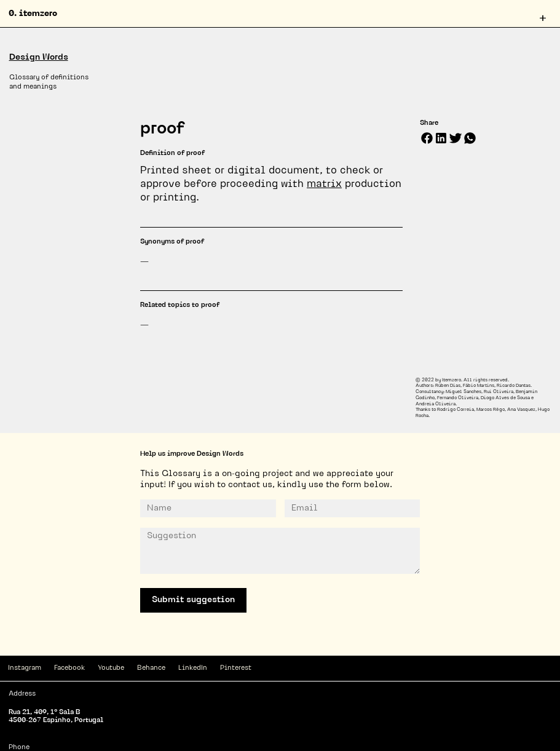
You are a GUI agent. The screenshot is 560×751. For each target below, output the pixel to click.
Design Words (39, 58)
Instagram (25, 668)
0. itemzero (33, 14)
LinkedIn (193, 668)
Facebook (69, 668)
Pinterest (236, 668)
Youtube (111, 668)
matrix (324, 184)
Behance (151, 668)
